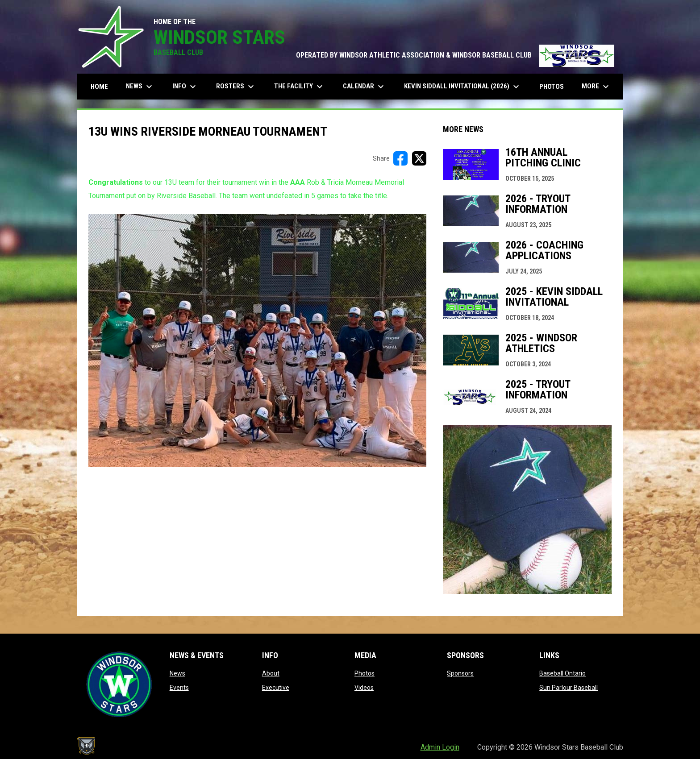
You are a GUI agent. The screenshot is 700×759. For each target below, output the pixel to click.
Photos (365, 673)
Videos (364, 688)
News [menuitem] (140, 87)
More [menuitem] (596, 87)
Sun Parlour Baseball (569, 688)
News (177, 673)
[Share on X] (419, 158)
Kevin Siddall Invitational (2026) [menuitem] (463, 87)
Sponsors (460, 673)
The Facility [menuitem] (300, 87)
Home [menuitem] (99, 87)
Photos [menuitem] (552, 87)
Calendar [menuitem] (365, 87)
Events (179, 688)
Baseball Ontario (562, 673)
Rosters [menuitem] (236, 87)
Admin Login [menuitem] (440, 747)
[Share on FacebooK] (400, 158)
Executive (276, 688)
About (271, 673)
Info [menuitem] (185, 87)
